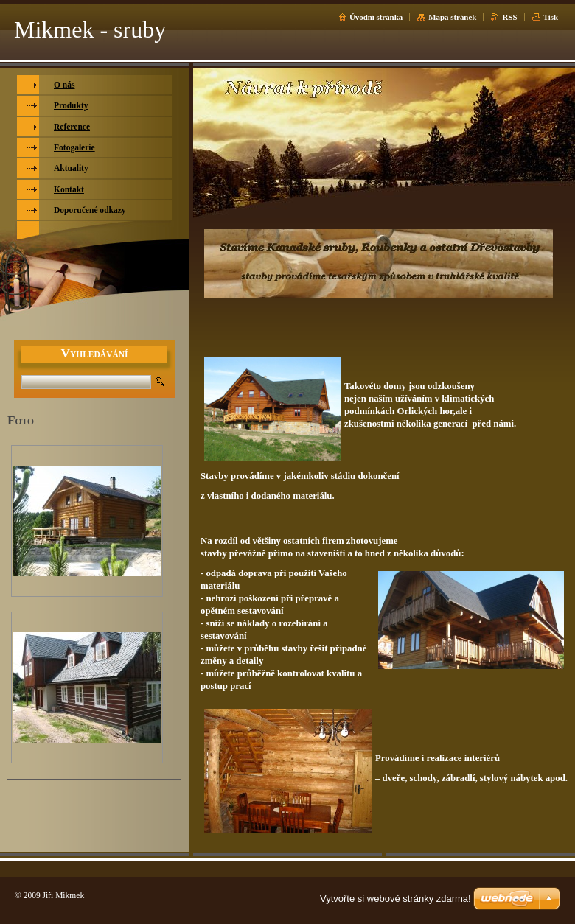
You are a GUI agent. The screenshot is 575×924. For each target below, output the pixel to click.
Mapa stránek (452, 17)
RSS (509, 17)
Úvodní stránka (376, 17)
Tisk (551, 17)
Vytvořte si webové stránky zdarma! (395, 899)
